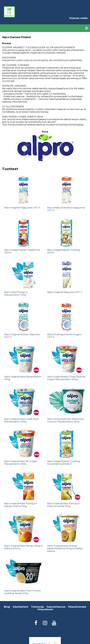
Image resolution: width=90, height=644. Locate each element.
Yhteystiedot (45, 609)
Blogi (7, 607)
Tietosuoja (37, 607)
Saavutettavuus (56, 607)
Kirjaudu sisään (79, 18)
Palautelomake (77, 607)
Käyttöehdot (21, 607)
